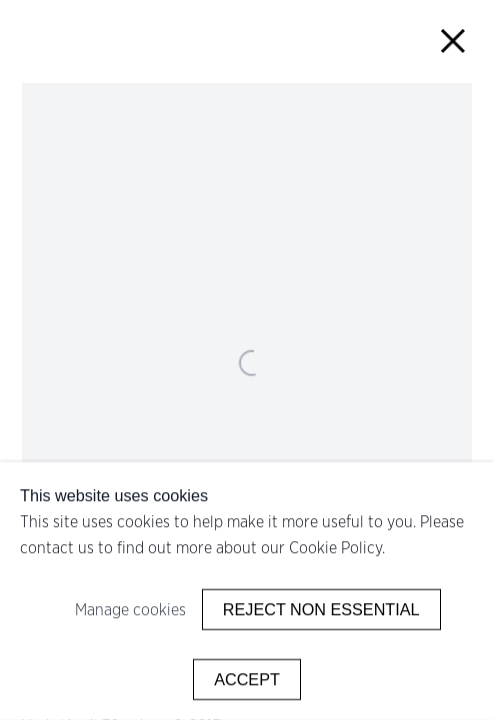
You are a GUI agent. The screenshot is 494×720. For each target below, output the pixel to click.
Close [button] (453, 40)
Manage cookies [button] (130, 610)
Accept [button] (247, 679)
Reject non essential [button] (321, 609)
